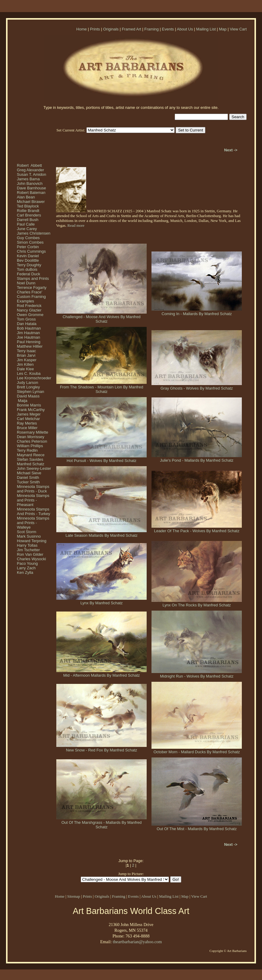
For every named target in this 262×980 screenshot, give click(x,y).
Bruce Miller (27, 428)
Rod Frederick (29, 306)
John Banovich (30, 183)
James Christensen (34, 233)
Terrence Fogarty (32, 288)
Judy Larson (28, 383)
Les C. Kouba (29, 373)
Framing (151, 29)
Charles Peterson (32, 441)
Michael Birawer (31, 202)
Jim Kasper (27, 360)
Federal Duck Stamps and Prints (33, 276)
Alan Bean (26, 197)
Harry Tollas (27, 545)
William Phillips (30, 446)
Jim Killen (25, 364)
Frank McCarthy (31, 410)
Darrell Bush (28, 220)
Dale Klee (25, 369)
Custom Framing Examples (31, 299)
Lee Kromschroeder (34, 378)
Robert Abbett (29, 165)
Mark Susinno (29, 536)
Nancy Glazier (29, 310)
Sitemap (74, 896)
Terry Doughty (29, 265)
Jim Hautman (28, 333)
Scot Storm (27, 532)
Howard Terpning (32, 541)
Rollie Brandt (28, 211)
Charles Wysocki (31, 559)
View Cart (238, 29)
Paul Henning (29, 342)
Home (81, 29)
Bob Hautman (29, 328)
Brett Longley (28, 387)
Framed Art (131, 29)
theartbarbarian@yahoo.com (137, 942)
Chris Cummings (31, 251)
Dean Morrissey (31, 437)
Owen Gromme (30, 315)
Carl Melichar (28, 419)
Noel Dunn (26, 283)
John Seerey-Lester (34, 468)
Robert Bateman (31, 193)
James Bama (28, 179)
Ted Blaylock (28, 206)
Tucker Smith (28, 482)
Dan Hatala (27, 324)
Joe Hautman (28, 337)
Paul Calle (26, 224)
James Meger (29, 414)
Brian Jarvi (26, 355)
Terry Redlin (27, 450)
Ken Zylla (25, 572)
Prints (95, 29)
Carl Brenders (29, 215)
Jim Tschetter (28, 550)
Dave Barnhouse (31, 188)
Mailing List (206, 29)
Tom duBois (27, 269)
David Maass (28, 396)
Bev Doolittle (28, 260)
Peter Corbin (28, 247)
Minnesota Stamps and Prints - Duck (33, 489)
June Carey (27, 229)
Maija (22, 401)
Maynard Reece (31, 455)
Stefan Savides (30, 459)
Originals (111, 29)
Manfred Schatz (31, 464)
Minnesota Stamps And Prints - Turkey (34, 511)
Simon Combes (30, 242)
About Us (185, 29)
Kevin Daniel (28, 256)
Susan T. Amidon (31, 174)
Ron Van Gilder (30, 554)
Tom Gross (26, 319)
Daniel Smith (28, 477)
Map (223, 29)
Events (168, 29)
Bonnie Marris (29, 405)
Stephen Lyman (31, 392)
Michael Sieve (29, 473)
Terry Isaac (27, 351)
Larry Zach (26, 568)
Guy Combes (28, 238)
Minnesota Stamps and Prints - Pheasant (33, 500)
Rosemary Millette (33, 432)
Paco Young (27, 563)
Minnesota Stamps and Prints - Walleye (33, 523)
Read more (76, 225)
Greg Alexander (30, 170)
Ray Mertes (27, 423)
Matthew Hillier (30, 346)
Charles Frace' (30, 292)
